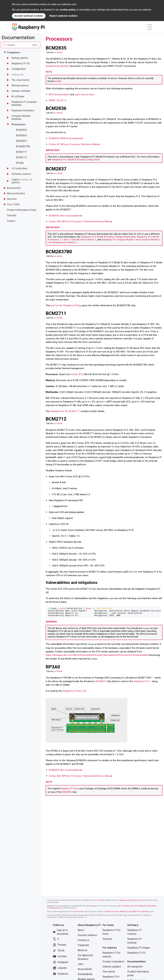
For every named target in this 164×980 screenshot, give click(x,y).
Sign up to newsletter (61, 933)
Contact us (83, 942)
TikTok (59, 952)
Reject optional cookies (63, 16)
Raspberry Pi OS (136, 954)
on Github (101, 902)
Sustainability (85, 976)
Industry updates (112, 968)
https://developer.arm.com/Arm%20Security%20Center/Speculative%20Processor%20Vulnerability (97, 657)
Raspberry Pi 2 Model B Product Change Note (76, 160)
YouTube (60, 958)
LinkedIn (60, 969)
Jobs (81, 965)
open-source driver (85, 94)
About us (83, 952)
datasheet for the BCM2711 (65, 411)
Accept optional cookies (29, 16)
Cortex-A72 (77, 374)
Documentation (18, 37)
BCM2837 (101, 683)
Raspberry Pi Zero (69, 790)
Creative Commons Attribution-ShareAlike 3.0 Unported (126, 913)
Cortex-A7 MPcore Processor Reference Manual (74, 144)
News (81, 932)
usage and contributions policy (131, 902)
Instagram (61, 964)
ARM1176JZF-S (58, 100)
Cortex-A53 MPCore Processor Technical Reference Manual (80, 221)
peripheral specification (58, 66)
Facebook (60, 975)
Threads (60, 946)
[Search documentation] (20, 45)
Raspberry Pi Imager (139, 949)
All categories (135, 968)
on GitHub (58, 53)
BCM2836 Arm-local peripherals (66, 216)
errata (58, 81)
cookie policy (67, 10)
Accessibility (85, 970)
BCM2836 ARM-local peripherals (66, 138)
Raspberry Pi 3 (141, 683)
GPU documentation (59, 94)
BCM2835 (67, 793)
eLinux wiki (79, 913)
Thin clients (109, 973)
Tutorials (107, 940)
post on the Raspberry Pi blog (66, 305)
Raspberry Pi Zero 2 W (74, 692)
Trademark (83, 947)
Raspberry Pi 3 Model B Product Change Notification (108, 237)
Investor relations (87, 937)
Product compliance (113, 963)
